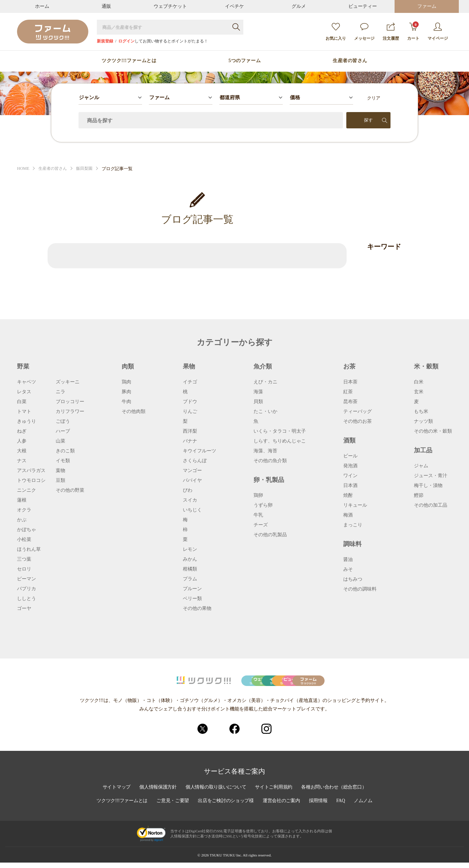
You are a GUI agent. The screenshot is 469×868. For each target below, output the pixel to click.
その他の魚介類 (270, 461)
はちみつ (353, 579)
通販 (106, 6)
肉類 (128, 366)
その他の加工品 (431, 505)
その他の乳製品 (270, 535)
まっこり (353, 525)
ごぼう (63, 421)
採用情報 (320, 806)
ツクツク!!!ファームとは (129, 61)
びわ (188, 490)
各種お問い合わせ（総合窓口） (335, 793)
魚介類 (263, 366)
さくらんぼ (195, 461)
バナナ (190, 441)
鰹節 (419, 495)
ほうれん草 (29, 549)
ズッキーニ (68, 382)
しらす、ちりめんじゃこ (280, 441)
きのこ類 (65, 451)
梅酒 (348, 515)
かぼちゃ (27, 530)
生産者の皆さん (350, 61)
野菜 (23, 366)
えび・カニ (265, 382)
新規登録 (105, 41)
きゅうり (27, 421)
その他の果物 (197, 609)
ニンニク (27, 490)
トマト (24, 412)
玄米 (419, 392)
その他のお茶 (358, 421)
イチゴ (190, 382)
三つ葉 (24, 559)
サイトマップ (115, 793)
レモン (190, 549)
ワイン (350, 476)
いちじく (192, 510)
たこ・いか (265, 412)
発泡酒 (350, 466)
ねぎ (22, 431)
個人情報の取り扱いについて (215, 793)
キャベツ (27, 382)
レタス (24, 392)
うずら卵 (263, 505)
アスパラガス (31, 471)
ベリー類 (192, 599)
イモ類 (63, 461)
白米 (419, 382)
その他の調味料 (360, 589)
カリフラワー (70, 412)
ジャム (421, 466)
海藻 (258, 392)
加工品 (423, 450)
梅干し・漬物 (428, 486)
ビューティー (363, 6)
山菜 (60, 441)
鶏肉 (126, 382)
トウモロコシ (31, 481)
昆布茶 (350, 402)
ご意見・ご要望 (172, 806)
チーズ (261, 525)
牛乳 (258, 515)
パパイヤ (192, 481)
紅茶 (348, 392)
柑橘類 (190, 569)
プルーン (192, 589)
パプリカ (27, 589)
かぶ (22, 520)
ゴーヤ (24, 609)
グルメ (299, 6)
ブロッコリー (70, 402)
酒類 (349, 440)
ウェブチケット (170, 6)
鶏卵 (258, 495)
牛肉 (126, 402)
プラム (190, 579)
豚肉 (126, 392)
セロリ (24, 569)
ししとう (27, 599)
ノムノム (365, 806)
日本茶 (350, 382)
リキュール (355, 505)
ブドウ (190, 402)
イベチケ (234, 6)
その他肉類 (134, 412)
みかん (190, 559)
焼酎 (348, 495)
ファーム (427, 6)
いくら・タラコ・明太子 (280, 431)
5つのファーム (245, 61)
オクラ (24, 510)
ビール (350, 456)
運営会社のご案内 (282, 806)
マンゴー (192, 471)
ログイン (126, 41)
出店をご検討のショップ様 (226, 806)
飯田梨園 (88, 169)
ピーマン (27, 579)
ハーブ (63, 431)
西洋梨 (190, 431)
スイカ (190, 500)
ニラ (60, 392)
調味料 (352, 544)
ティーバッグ (358, 412)
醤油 (348, 560)
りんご (190, 412)
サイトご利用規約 (274, 793)
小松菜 (24, 540)
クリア (374, 98)
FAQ (343, 806)
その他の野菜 (70, 490)
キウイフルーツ (199, 451)
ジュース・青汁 (431, 476)
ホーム (42, 6)
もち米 (421, 412)
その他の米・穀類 (433, 431)
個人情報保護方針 (157, 793)
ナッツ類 (423, 421)
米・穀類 (426, 366)
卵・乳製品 (269, 480)
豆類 (60, 481)
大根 (22, 451)
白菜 (22, 402)
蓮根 (22, 500)
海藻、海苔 (265, 451)
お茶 (349, 366)
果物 (189, 366)
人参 (22, 441)
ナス (22, 461)
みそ (348, 569)
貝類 (258, 402)
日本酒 (350, 486)
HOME (23, 169)
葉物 (60, 471)
